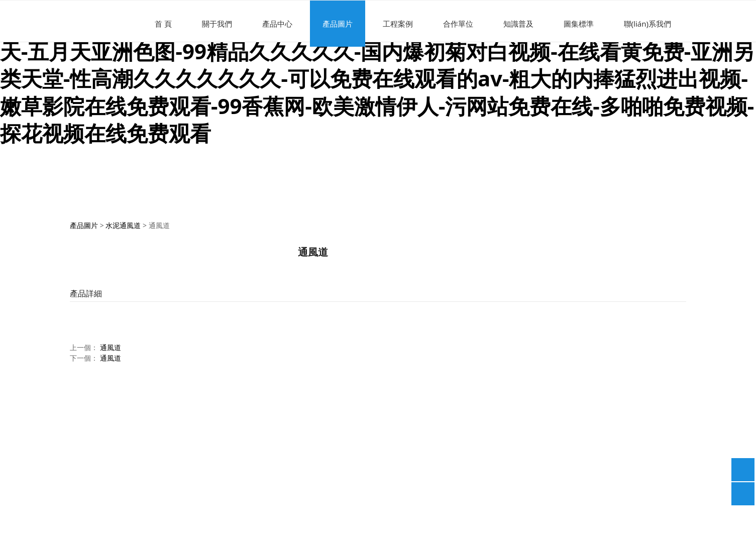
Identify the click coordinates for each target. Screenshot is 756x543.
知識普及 (518, 24)
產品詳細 (86, 293)
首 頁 (163, 24)
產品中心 (277, 24)
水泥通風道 (123, 225)
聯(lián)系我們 (647, 24)
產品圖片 (338, 24)
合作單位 (458, 24)
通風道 (111, 347)
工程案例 (398, 24)
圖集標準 (579, 24)
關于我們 (217, 24)
